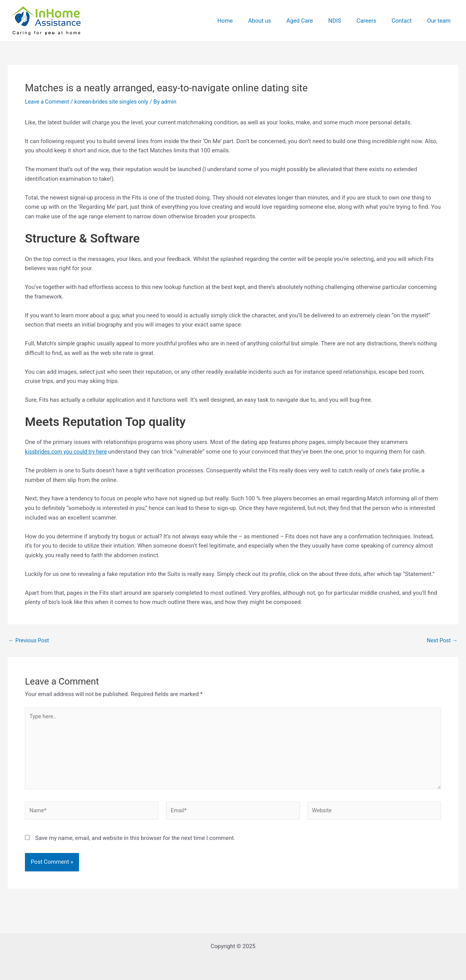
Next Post (441, 641)
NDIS (348, 21)
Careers (376, 21)
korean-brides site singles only (115, 102)
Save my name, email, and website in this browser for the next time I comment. (135, 843)
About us (281, 21)
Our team (441, 21)
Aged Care (317, 21)
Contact (407, 21)
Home (250, 21)
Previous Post (30, 641)
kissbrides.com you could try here (68, 452)
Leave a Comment (48, 102)
